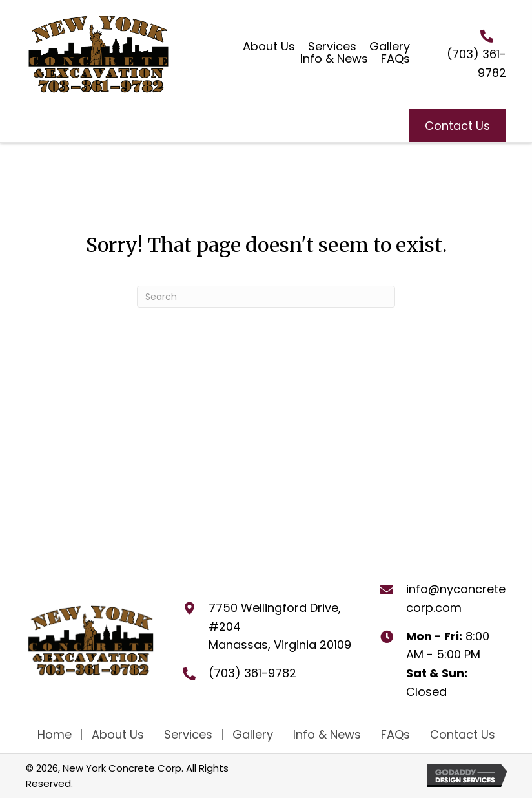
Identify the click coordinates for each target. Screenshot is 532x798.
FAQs (395, 735)
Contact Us (463, 735)
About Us (118, 735)
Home (55, 735)
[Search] (266, 297)
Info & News (327, 735)
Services (188, 735)
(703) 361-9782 (252, 673)
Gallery (253, 735)
